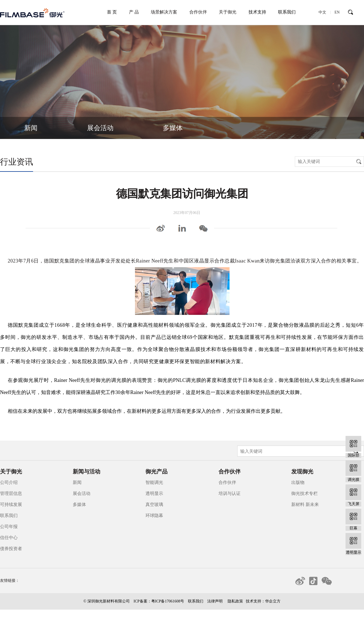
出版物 (298, 482)
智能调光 (154, 482)
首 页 (112, 12)
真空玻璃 (154, 504)
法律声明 (215, 601)
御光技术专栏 (304, 493)
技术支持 (257, 12)
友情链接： (10, 581)
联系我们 (287, 12)
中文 (322, 12)
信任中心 (9, 538)
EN (337, 12)
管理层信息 (11, 493)
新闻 (31, 128)
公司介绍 (9, 482)
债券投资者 (11, 549)
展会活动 (100, 128)
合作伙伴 (227, 482)
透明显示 (154, 493)
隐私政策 (235, 601)
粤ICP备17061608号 (168, 601)
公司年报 (9, 526)
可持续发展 (11, 504)
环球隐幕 (154, 515)
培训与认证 (230, 493)
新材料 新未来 (305, 504)
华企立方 (273, 601)
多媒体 (173, 128)
